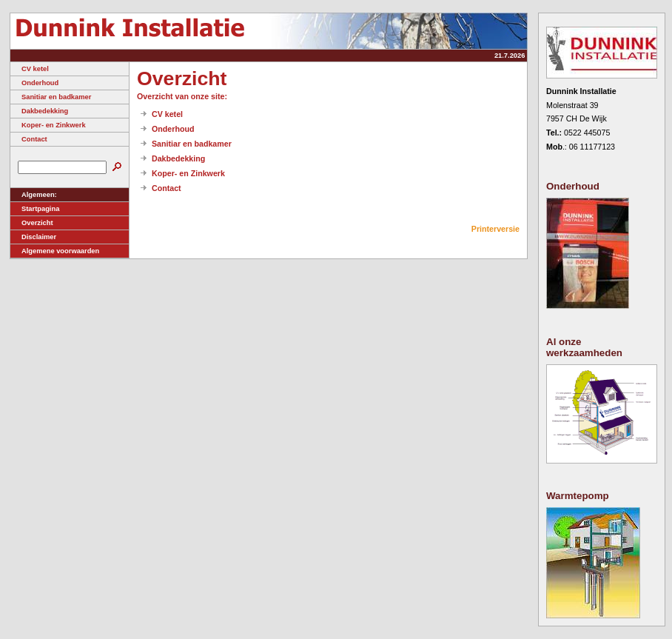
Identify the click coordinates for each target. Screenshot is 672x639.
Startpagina (35, 209)
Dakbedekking (39, 111)
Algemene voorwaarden (55, 251)
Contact (29, 139)
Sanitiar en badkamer (51, 97)
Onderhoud (34, 83)
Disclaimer (33, 237)
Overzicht (32, 223)
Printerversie (495, 229)
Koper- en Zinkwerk (48, 125)
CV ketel (30, 69)
